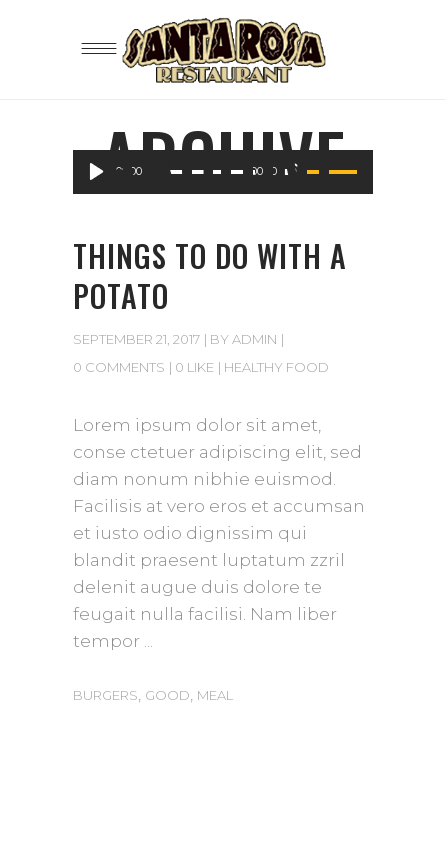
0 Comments (119, 367)
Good (167, 695)
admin (254, 339)
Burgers (105, 695)
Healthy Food (276, 367)
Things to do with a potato (210, 275)
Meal (215, 695)
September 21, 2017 (136, 339)
